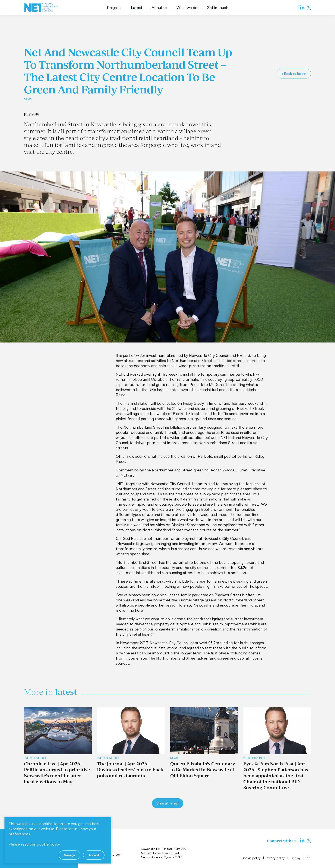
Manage (69, 855)
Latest (137, 7)
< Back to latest (294, 74)
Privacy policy (276, 858)
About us (159, 7)
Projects (114, 7)
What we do (187, 7)
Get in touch (217, 7)
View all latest (168, 803)
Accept (94, 855)
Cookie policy (251, 858)
